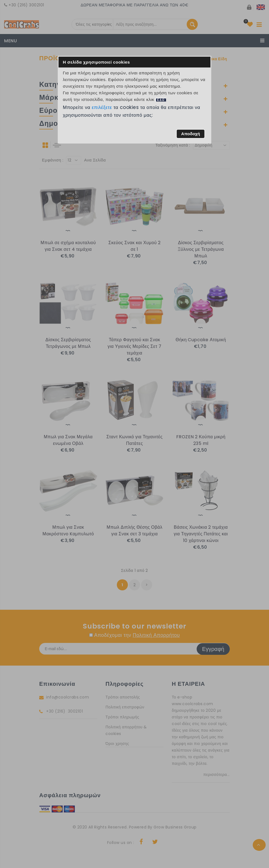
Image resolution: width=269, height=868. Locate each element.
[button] (190, 134)
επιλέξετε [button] (102, 107)
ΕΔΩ (161, 100)
